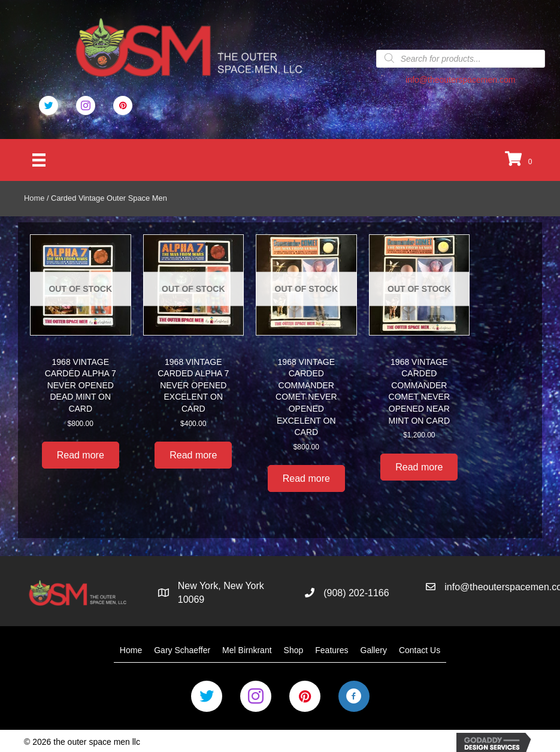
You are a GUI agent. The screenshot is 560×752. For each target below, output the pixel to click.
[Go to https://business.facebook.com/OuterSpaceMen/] (354, 696)
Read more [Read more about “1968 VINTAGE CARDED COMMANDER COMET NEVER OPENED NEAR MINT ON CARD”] (419, 467)
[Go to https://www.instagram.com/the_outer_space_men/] (256, 696)
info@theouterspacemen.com (460, 80)
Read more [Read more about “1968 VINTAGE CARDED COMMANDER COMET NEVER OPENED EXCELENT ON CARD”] (306, 478)
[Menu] (39, 160)
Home (34, 198)
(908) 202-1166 (356, 593)
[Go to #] (86, 105)
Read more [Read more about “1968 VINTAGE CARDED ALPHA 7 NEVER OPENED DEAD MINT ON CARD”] (81, 455)
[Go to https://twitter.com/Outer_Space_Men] (49, 105)
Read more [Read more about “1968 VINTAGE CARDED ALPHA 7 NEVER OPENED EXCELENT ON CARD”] (193, 455)
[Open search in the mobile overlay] (461, 58)
